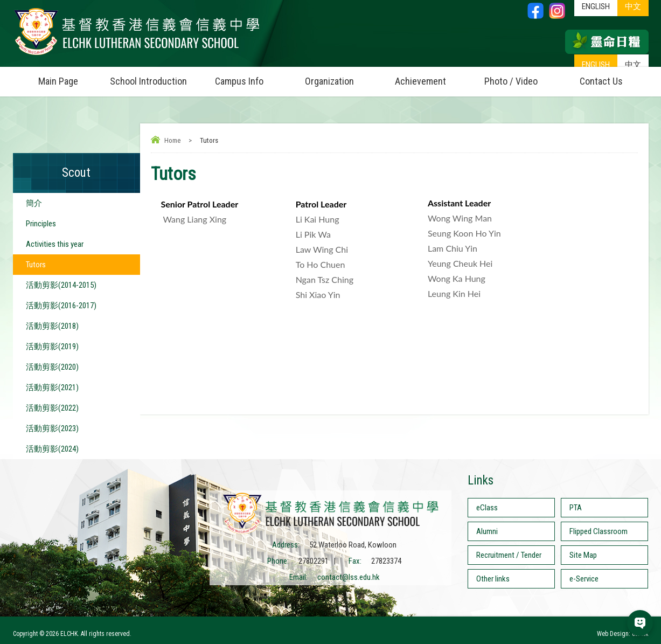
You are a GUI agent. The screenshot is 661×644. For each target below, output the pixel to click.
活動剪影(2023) (52, 428)
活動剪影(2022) (52, 408)
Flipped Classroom (599, 531)
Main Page (58, 81)
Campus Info (250, 77)
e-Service (584, 579)
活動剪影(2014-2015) (61, 285)
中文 (633, 65)
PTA (576, 508)
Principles (41, 224)
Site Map (583, 555)
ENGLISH (596, 65)
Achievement (420, 81)
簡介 (34, 203)
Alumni (487, 531)
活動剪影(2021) (52, 387)
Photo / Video (520, 77)
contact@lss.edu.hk (349, 577)
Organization (340, 77)
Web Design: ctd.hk (623, 634)
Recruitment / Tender (509, 555)
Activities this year (55, 244)
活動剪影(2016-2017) (61, 306)
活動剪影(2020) (52, 367)
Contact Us (601, 81)
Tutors (36, 265)
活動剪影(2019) (52, 347)
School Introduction (152, 77)
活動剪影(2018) (52, 326)
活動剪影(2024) (52, 449)
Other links (493, 579)
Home (172, 140)
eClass (487, 508)
